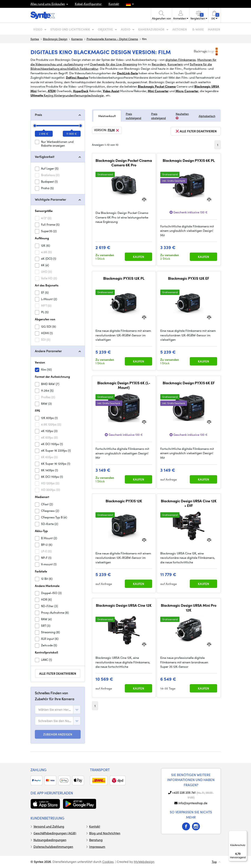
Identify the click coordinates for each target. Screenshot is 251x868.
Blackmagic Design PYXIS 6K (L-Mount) (124, 385)
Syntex (35, 39)
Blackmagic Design (55, 39)
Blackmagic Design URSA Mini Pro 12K (189, 608)
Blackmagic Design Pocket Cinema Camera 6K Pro (124, 163)
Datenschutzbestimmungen (53, 847)
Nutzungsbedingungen (50, 840)
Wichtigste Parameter (51, 199)
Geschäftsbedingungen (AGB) (55, 833)
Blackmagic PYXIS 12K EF (189, 278)
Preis (38, 115)
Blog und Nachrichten (105, 833)
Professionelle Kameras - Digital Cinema (112, 39)
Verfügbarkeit (45, 157)
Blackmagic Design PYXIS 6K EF (189, 383)
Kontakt (114, 4)
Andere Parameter (48, 351)
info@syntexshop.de (193, 803)
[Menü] (245, 833)
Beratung (96, 840)
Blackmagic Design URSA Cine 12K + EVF (189, 503)
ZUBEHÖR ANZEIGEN (58, 734)
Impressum (97, 847)
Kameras (77, 39)
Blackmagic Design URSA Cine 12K (124, 605)
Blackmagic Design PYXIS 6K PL (189, 160)
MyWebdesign (144, 862)
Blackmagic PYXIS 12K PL (124, 278)
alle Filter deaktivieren (58, 673)
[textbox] (55, 710)
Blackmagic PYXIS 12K (124, 501)
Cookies (108, 862)
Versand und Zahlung (49, 826)
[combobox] (58, 710)
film (114, 130)
